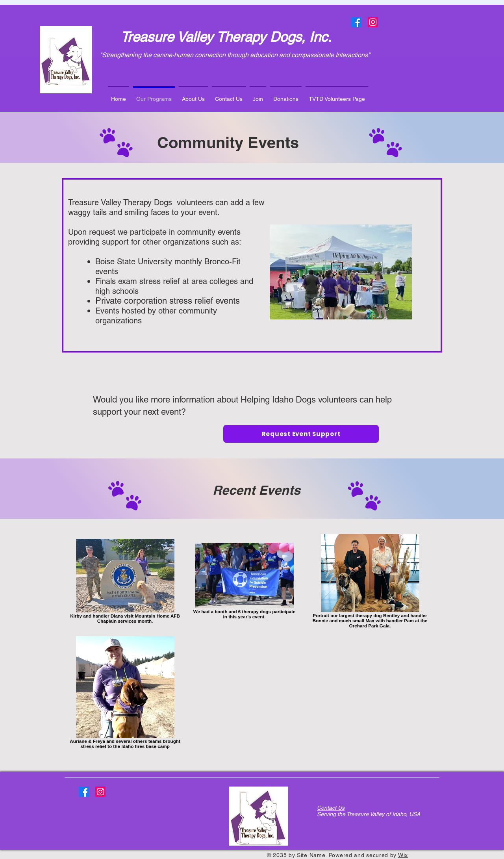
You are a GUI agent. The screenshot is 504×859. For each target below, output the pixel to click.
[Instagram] (373, 22)
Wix (403, 855)
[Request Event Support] (301, 434)
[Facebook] (356, 22)
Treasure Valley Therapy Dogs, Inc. (226, 37)
